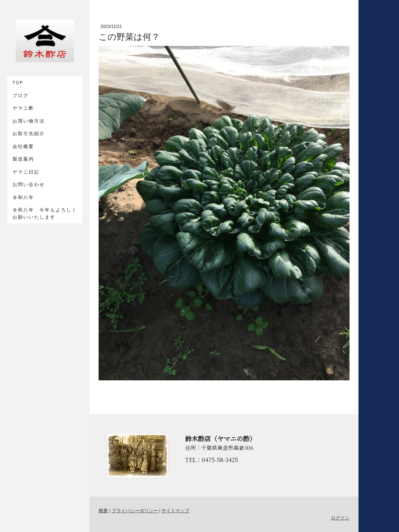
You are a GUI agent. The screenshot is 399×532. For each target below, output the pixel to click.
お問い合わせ (29, 184)
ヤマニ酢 (23, 108)
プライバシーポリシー (135, 511)
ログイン (340, 518)
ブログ (21, 96)
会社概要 (23, 146)
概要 (103, 511)
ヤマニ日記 (26, 172)
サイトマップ (175, 511)
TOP (18, 83)
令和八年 (23, 197)
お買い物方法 (29, 121)
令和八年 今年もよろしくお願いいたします (45, 213)
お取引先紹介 (29, 134)
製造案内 (23, 159)
